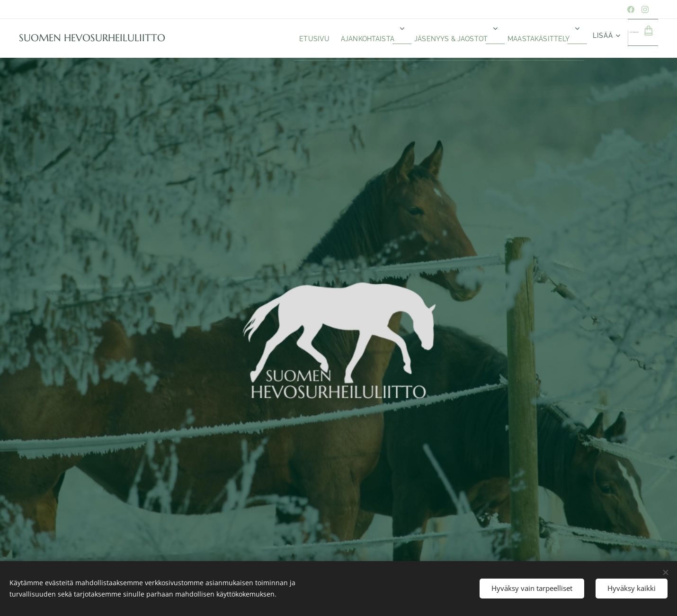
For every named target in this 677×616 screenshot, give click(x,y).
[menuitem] (249, 38)
